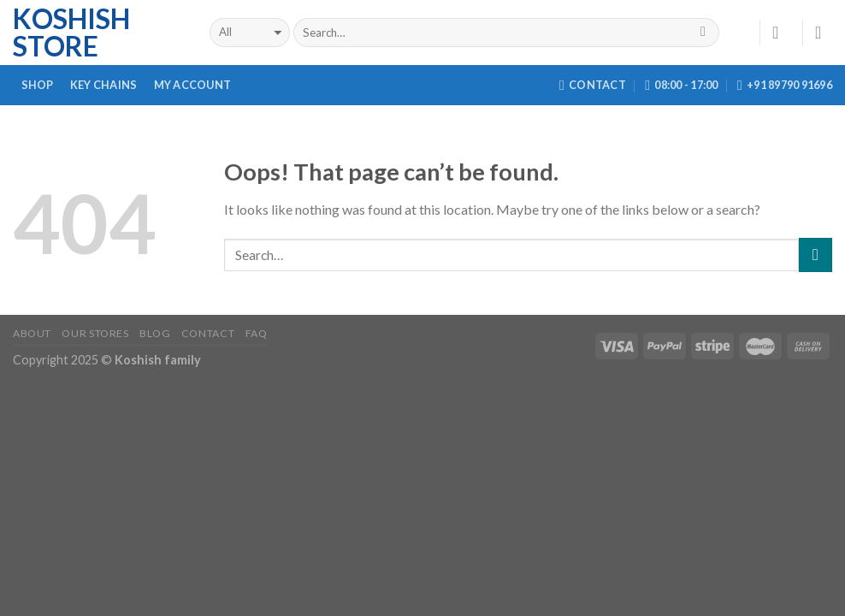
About (32, 333)
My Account (193, 85)
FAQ (257, 333)
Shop (38, 85)
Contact (208, 333)
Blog (155, 333)
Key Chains (104, 85)
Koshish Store (71, 33)
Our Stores (95, 333)
